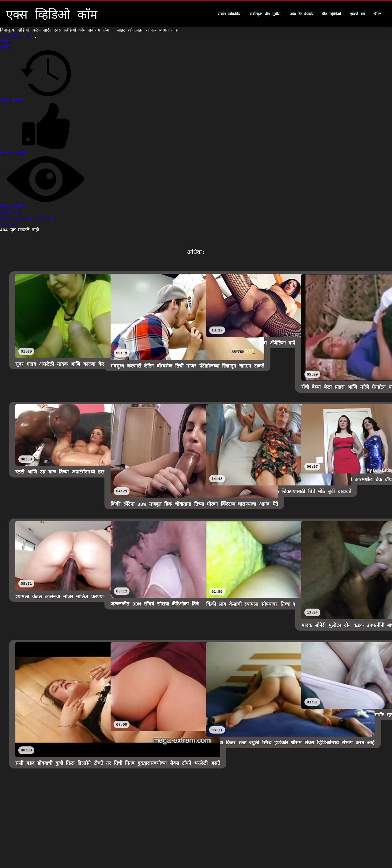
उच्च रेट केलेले (301, 14)
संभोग (5, 47)
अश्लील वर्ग (10, 212)
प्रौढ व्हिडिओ (331, 14)
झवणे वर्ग (357, 14)
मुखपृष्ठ (5, 42)
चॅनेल (378, 14)
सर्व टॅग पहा (45, 218)
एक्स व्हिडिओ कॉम (17, 36)
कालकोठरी (9, 224)
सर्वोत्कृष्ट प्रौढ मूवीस (265, 14)
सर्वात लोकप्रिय (229, 14)
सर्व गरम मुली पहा (17, 218)
